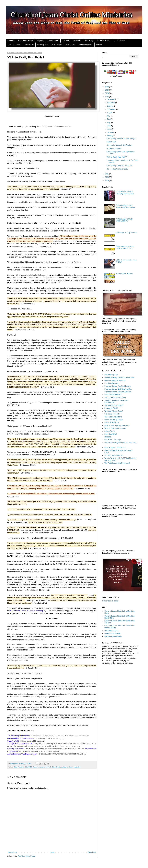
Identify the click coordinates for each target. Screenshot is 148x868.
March (110, 129)
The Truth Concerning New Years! (117, 463)
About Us (11, 41)
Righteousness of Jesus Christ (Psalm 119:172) (125, 247)
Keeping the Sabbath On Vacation (119, 145)
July (109, 116)
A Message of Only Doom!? (126, 233)
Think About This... (14, 45)
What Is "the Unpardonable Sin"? (117, 425)
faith (45, 767)
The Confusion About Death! (115, 398)
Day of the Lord (38, 767)
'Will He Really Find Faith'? (117, 157)
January (110, 136)
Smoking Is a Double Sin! (114, 455)
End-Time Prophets (112, 383)
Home (52, 852)
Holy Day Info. (43, 45)
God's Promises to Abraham (115, 380)
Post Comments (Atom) (26, 856)
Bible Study (89, 41)
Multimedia (77, 41)
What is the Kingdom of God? (115, 428)
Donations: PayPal (111, 631)
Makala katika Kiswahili (113, 636)
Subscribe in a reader (110, 601)
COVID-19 (28, 767)
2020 (107, 177)
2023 (107, 93)
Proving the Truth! (111, 408)
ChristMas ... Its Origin (113, 440)
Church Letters (53, 41)
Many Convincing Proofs (114, 420)
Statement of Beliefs (25, 41)
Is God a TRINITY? (112, 423)
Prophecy (40, 41)
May (109, 122)
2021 (107, 174)
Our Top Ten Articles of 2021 (117, 169)
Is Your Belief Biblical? (113, 395)
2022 (107, 97)
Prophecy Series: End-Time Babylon (118, 389)
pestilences (64, 767)
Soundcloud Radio (86, 45)
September (111, 109)
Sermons (66, 41)
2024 (107, 90)
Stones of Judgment (114, 148)
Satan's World (110, 431)
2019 (107, 180)
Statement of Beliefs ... (113, 414)
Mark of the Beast (54, 767)
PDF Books (29, 45)
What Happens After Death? (115, 448)
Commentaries (120, 41)
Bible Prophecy (19, 767)
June (109, 119)
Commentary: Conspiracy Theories (120, 166)
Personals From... (104, 41)
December (111, 99)
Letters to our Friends (112, 633)
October (110, 106)
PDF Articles (70, 45)
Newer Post (12, 852)
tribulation (77, 767)
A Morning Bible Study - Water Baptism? (125, 220)
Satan (71, 767)
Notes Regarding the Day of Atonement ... (120, 377)
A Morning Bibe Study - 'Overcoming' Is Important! (126, 206)
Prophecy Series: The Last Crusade (118, 392)
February (111, 132)
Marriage (108, 437)
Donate (99, 45)
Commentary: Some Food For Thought (121, 139)
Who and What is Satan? (114, 411)
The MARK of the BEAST (114, 405)
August (110, 112)
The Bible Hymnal (111, 375)
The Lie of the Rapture (124, 274)
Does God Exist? (111, 434)
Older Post (92, 852)
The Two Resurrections (113, 417)
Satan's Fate (111, 142)
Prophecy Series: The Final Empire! (118, 386)
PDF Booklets (57, 45)
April (109, 126)
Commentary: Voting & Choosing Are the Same (125, 192)
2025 (107, 87)
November (111, 103)
